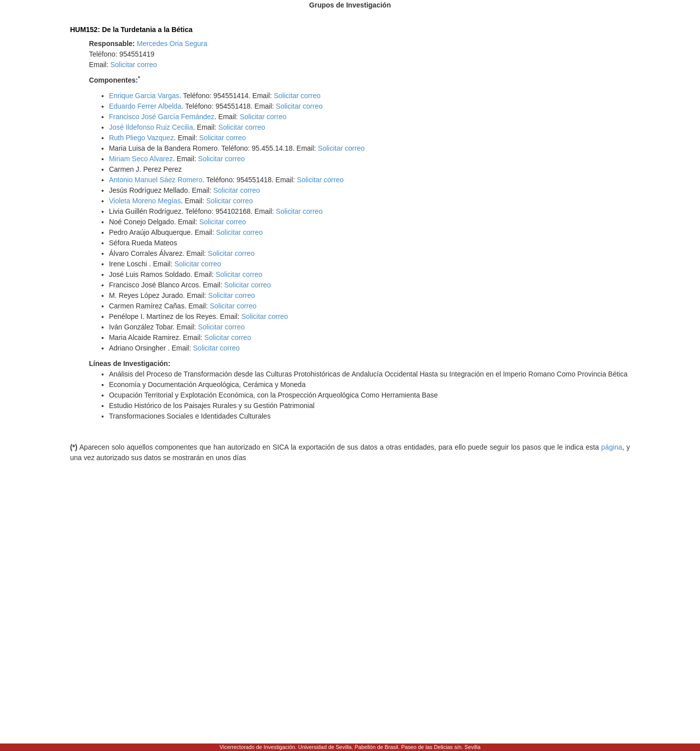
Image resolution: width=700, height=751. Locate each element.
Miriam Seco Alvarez (141, 159)
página (612, 447)
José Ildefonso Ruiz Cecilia (151, 127)
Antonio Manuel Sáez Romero (156, 180)
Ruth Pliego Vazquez (142, 138)
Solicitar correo (133, 65)
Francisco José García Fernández (162, 117)
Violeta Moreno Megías (145, 201)
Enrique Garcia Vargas (144, 96)
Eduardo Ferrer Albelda (145, 106)
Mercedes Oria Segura (172, 44)
